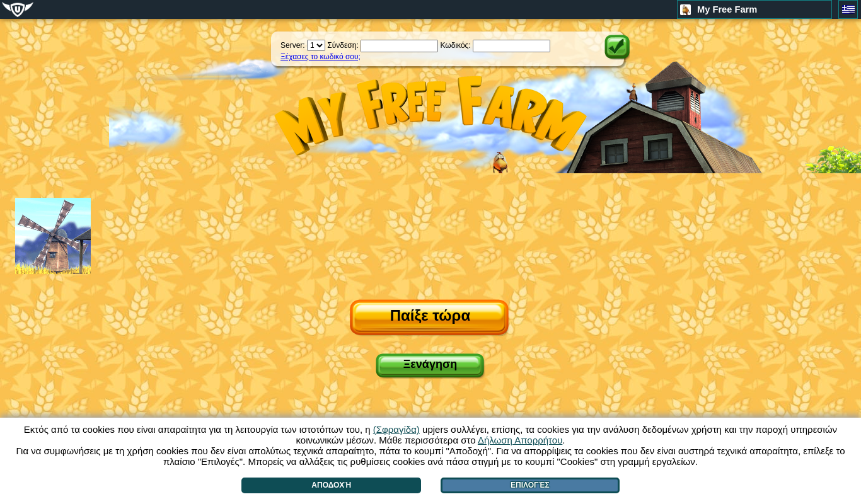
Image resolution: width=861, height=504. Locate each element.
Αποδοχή (331, 485)
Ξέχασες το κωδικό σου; (321, 57)
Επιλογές (530, 485)
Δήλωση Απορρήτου (520, 440)
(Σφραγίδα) (396, 429)
